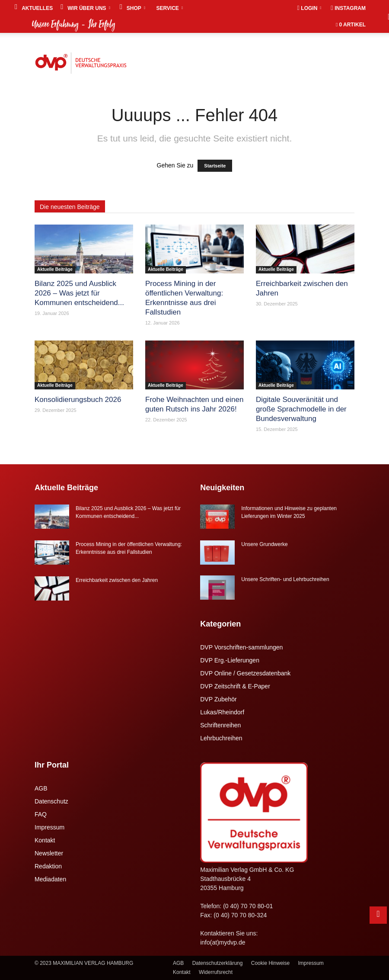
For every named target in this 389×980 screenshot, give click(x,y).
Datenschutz (51, 801)
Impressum (49, 827)
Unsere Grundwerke (264, 544)
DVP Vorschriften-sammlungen (241, 647)
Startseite (215, 166)
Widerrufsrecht (216, 972)
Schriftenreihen (220, 725)
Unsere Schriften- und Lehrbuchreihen (285, 579)
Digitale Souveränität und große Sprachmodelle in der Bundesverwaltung (301, 409)
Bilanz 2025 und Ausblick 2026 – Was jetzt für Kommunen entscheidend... (79, 293)
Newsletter (49, 853)
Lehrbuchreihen (221, 738)
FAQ (41, 814)
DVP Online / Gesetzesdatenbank (245, 673)
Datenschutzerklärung (218, 963)
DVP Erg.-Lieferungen (230, 660)
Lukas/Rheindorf (222, 712)
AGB (41, 788)
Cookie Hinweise (270, 963)
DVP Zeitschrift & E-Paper (235, 686)
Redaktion (48, 866)
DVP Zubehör (218, 699)
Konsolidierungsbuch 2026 (78, 400)
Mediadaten (50, 879)
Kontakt (45, 840)
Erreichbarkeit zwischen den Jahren (117, 580)
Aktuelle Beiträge (55, 269)
